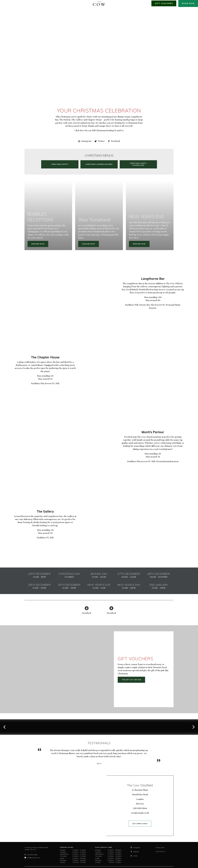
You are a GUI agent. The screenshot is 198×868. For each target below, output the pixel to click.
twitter (134, 856)
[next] (193, 727)
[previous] (5, 727)
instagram (135, 847)
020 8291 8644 (140, 808)
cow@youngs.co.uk (140, 813)
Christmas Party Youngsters (138, 164)
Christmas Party (60, 164)
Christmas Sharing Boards (99, 164)
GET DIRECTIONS (140, 824)
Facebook (114, 141)
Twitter (100, 141)
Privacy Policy (160, 847)
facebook (135, 852)
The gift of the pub (131, 680)
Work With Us (161, 852)
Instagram (85, 141)
